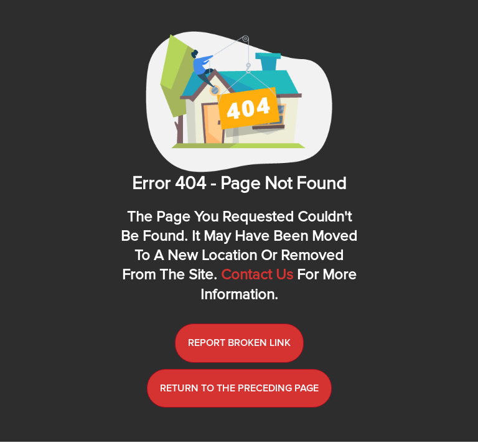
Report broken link (239, 343)
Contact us (257, 275)
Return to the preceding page (239, 388)
